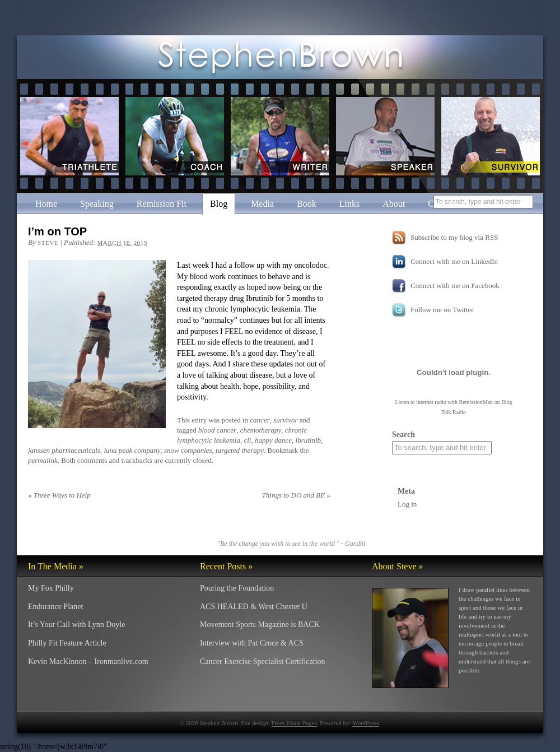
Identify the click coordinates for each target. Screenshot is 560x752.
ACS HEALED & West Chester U (254, 607)
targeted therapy (240, 450)
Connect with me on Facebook (455, 286)
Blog (219, 204)
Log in (407, 504)
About (394, 204)
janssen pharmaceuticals (64, 450)
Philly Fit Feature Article (67, 643)
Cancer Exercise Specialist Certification (263, 662)
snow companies (188, 450)
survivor (285, 420)
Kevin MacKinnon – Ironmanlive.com (88, 662)
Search (403, 435)
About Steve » (398, 566)
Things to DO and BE (296, 495)
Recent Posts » (226, 566)
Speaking (97, 204)
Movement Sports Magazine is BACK (260, 625)
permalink (43, 460)
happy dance (273, 440)
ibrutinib (309, 440)
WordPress (365, 723)
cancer (260, 420)
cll (247, 440)
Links (349, 204)
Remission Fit (162, 204)
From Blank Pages (294, 723)
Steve (48, 243)
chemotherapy (261, 430)
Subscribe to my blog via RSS (454, 237)
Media (262, 204)
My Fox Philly (51, 588)
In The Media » (56, 566)
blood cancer (217, 430)
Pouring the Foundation (237, 588)
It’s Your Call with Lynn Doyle (76, 625)
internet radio (431, 402)
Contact (442, 204)
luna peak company (132, 450)
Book (307, 204)
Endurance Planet (55, 607)
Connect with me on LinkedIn (454, 261)
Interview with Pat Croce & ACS (252, 643)
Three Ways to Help (59, 495)
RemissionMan (476, 402)
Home (46, 204)
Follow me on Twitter (442, 310)
